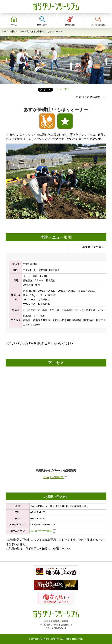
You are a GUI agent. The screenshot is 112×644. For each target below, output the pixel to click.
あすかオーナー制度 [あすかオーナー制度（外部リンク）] (41, 531)
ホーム (5, 31)
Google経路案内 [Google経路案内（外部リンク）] (53, 477)
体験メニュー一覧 (20, 31)
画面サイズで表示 (93, 247)
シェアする (63, 89)
